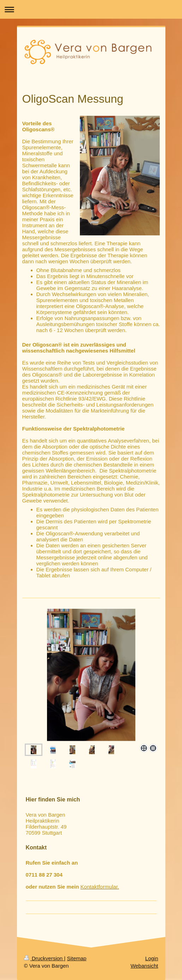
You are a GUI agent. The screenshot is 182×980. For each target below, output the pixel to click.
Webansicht (144, 966)
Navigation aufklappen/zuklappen (91, 9)
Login (152, 958)
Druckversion (44, 958)
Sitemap (77, 958)
